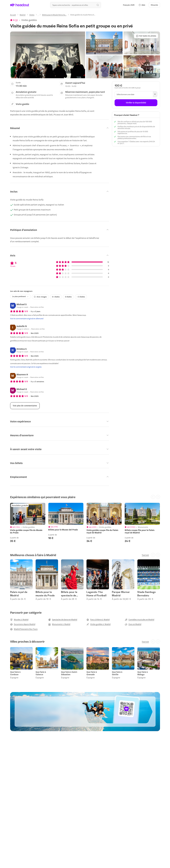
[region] (85, 523)
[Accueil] (13, 15)
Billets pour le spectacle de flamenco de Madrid (69, 594)
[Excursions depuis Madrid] (23, 624)
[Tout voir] (145, 555)
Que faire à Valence (41, 673)
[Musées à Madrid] (19, 620)
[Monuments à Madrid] (59, 624)
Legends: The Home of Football (97, 594)
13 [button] (16, 20)
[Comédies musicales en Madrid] (139, 620)
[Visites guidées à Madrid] (99, 624)
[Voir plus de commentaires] (25, 406)
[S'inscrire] (154, 5)
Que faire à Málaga (143, 673)
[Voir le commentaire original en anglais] (26, 367)
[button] (142, 5)
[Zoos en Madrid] (133, 624)
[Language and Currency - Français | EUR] (129, 5)
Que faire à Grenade (92, 673)
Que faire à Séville (117, 673)
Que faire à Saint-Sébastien (69, 673)
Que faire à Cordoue (15, 673)
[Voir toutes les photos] (146, 36)
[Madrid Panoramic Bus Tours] (24, 629)
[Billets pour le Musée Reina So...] (54, 15)
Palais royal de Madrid (19, 594)
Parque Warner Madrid (121, 594)
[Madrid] (23, 15)
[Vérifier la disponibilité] (136, 103)
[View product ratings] (14, 20)
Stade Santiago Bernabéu (147, 594)
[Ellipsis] (38, 16)
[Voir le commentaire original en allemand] (27, 318)
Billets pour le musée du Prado (45, 594)
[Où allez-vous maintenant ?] (76, 5)
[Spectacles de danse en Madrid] (63, 620)
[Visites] (32, 15)
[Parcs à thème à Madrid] (98, 620)
